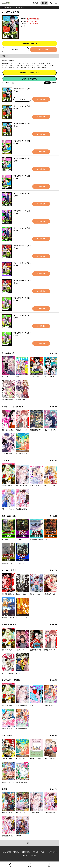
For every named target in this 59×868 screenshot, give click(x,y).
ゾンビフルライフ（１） (22, 89)
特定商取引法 (25, 852)
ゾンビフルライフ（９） (22, 228)
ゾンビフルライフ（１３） (23, 298)
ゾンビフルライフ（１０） (23, 246)
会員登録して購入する (30, 43)
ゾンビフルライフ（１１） (23, 263)
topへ (30, 843)
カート (29, 866)
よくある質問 (7, 852)
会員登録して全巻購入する (30, 73)
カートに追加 (44, 50)
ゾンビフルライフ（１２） (23, 281)
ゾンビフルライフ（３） (22, 124)
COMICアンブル (33, 24)
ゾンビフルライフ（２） (22, 106)
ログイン (36, 3)
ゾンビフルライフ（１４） (23, 315)
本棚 (49, 866)
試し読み (15, 50)
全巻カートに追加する (30, 79)
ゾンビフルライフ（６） (22, 176)
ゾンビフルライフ (19, 8)
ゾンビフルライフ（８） (22, 211)
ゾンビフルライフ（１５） (23, 333)
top (3, 8)
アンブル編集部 (34, 19)
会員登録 (44, 3)
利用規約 (16, 852)
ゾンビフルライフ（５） (22, 159)
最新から (55, 83)
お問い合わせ (53, 852)
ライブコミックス (32, 21)
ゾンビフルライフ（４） (22, 141)
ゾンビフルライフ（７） (22, 193)
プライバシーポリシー (39, 852)
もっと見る (54, 353)
